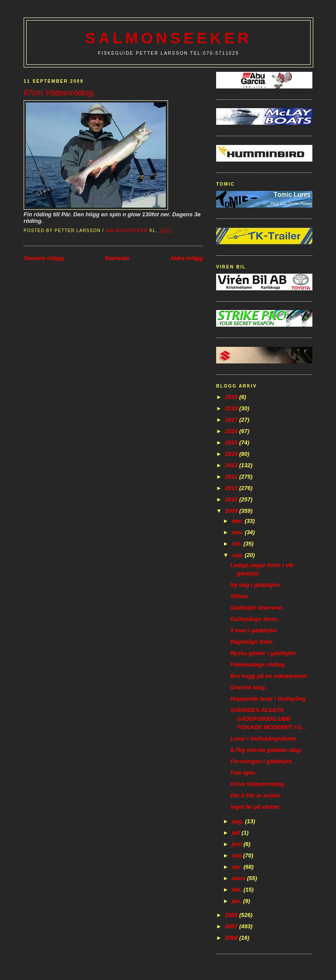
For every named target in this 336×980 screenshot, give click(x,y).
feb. (238, 890)
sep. (238, 555)
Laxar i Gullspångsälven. (264, 739)
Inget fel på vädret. (255, 807)
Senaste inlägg (44, 258)
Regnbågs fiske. (252, 642)
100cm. (240, 596)
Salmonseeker (169, 38)
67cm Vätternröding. (258, 784)
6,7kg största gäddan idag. (266, 750)
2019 (232, 397)
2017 (232, 420)
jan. (238, 901)
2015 (232, 442)
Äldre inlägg (187, 258)
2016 (232, 431)
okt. (238, 544)
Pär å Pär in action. (256, 795)
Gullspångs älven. (254, 619)
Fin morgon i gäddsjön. (262, 761)
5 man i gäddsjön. (254, 630)
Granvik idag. (248, 687)
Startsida (117, 258)
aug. (238, 821)
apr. (238, 867)
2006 (232, 938)
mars (240, 878)
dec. (238, 521)
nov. (238, 532)
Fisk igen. (243, 773)
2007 (232, 926)
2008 (232, 915)
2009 (232, 511)
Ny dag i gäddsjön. (255, 585)
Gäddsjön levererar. (257, 608)
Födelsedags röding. (258, 664)
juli (237, 833)
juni (238, 844)
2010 (232, 499)
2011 (232, 488)
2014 (232, 454)
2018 (232, 408)
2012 (232, 477)
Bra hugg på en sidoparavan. (269, 676)
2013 (232, 465)
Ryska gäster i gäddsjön (263, 653)
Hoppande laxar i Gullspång (268, 699)
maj (238, 855)
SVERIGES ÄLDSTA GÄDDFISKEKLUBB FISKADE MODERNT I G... (268, 719)
